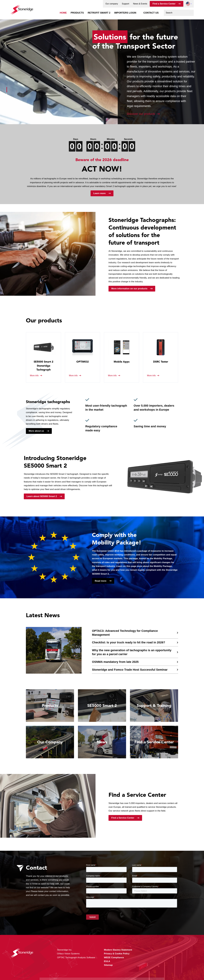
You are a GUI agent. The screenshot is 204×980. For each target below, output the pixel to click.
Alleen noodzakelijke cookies (146, 970)
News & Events (140, 4)
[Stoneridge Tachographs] (22, 8)
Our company (112, 4)
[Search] (191, 13)
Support (126, 4)
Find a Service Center (164, 4)
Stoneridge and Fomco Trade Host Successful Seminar (130, 670)
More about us (36, 431)
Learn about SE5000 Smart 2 (42, 496)
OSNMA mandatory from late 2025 (115, 662)
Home (63, 13)
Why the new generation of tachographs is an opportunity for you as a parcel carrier (132, 652)
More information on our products (129, 289)
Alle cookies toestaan (146, 959)
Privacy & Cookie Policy (74, 973)
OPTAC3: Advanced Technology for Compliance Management (125, 633)
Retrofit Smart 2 (99, 13)
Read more (101, 581)
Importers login (125, 13)
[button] (188, 4)
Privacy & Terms (110, 973)
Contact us (151, 13)
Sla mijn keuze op (146, 964)
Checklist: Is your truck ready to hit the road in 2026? (129, 642)
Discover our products (141, 114)
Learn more (100, 193)
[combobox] (179, 13)
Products (77, 13)
